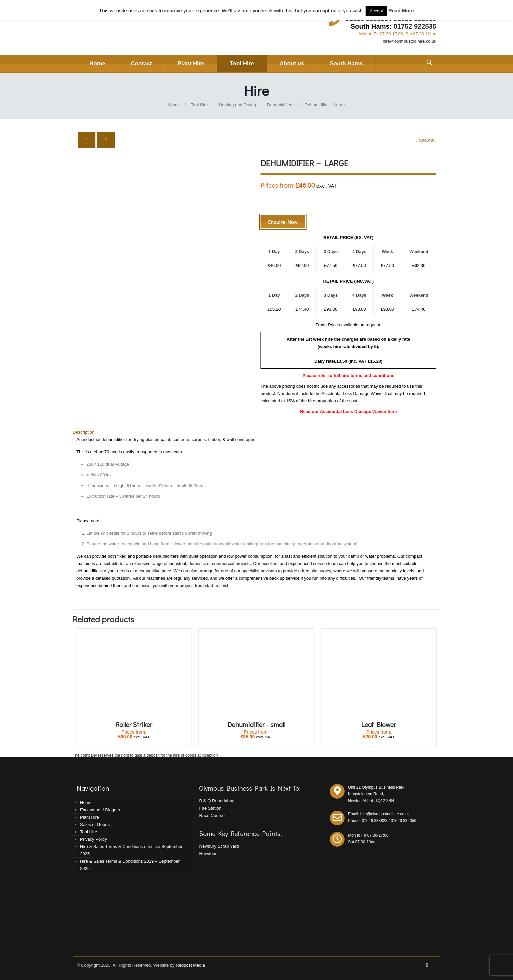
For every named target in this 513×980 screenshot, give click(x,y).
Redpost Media (190, 965)
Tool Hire (199, 105)
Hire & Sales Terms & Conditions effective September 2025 (131, 850)
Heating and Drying (237, 105)
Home (174, 105)
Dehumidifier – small (256, 724)
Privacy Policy (94, 839)
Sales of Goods (95, 824)
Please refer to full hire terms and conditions (348, 375)
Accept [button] (376, 11)
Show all (425, 140)
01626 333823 (375, 821)
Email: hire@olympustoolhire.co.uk (379, 814)
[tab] (256, 432)
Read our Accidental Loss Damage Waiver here (348, 411)
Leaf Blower (379, 724)
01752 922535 (415, 26)
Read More (401, 10)
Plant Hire (90, 817)
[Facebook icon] (427, 965)
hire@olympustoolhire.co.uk (409, 41)
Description (84, 432)
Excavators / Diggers (100, 810)
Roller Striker (134, 724)
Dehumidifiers (280, 105)
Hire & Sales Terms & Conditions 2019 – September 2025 (130, 865)
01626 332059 (403, 821)
